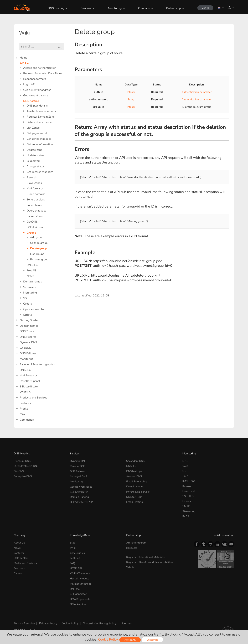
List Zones (33, 128)
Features (25, 403)
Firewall (187, 501)
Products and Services (33, 398)
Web (185, 466)
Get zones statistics (39, 139)
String (130, 99)
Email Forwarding (137, 481)
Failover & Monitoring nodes (37, 364)
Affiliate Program (137, 543)
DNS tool (76, 588)
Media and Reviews (26, 563)
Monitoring (113, 8)
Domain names (33, 282)
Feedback (20, 568)
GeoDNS (32, 222)
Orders (28, 304)
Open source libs (34, 309)
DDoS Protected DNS (27, 466)
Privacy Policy (47, 622)
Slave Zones (34, 183)
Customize (153, 640)
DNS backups (135, 471)
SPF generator (79, 593)
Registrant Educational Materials (146, 557)
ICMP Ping (189, 481)
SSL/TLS (188, 496)
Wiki (73, 548)
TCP (185, 476)
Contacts (19, 553)
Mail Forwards (29, 376)
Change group (39, 243)
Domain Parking (80, 496)
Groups (31, 233)
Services (84, 8)
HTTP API (76, 568)
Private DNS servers (139, 491)
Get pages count (37, 133)
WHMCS (25, 392)
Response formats (35, 79)
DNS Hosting (54, 8)
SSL (26, 298)
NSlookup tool (79, 603)
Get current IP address (37, 90)
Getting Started (30, 320)
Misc (23, 414)
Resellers (132, 548)
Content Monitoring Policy (96, 622)
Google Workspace (82, 486)
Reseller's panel (30, 381)
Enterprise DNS (24, 476)
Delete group (39, 248)
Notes (30, 276)
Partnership (172, 8)
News (17, 548)
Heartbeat (189, 491)
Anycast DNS (135, 476)
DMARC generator (82, 598)
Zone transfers (36, 200)
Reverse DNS (78, 466)
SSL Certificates (80, 491)
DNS (185, 461)
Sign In (204, 8)
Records (32, 177)
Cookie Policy (68, 622)
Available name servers (41, 111)
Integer (130, 92)
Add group (37, 237)
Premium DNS (23, 461)
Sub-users (30, 287)
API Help (26, 63)
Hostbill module (80, 578)
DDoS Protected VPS (83, 501)
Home (24, 58)
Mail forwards (35, 189)
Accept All (131, 640)
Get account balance (36, 95)
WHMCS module (81, 573)
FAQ (73, 563)
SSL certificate (29, 387)
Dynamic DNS (28, 342)
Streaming (189, 511)
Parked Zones (35, 216)
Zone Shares (34, 205)
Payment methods (81, 583)
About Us (20, 543)
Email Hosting (135, 501)
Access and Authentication (40, 68)
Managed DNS (79, 476)
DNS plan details (37, 106)
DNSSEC (32, 265)
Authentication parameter (195, 92)
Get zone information (40, 144)
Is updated (33, 161)
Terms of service (24, 622)
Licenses (122, 622)
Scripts (28, 315)
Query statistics (36, 211)
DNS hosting (31, 101)
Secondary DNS (136, 461)
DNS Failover (35, 227)
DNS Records (28, 337)
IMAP (186, 516)
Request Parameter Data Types (43, 73)
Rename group (39, 259)
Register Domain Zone (41, 117)
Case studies (78, 553)
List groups (37, 254)
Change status (36, 166)
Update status (35, 155)
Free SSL (32, 271)
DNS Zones (27, 331)
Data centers (22, 558)
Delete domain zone (39, 122)
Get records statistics (40, 172)
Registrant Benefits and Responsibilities (151, 562)
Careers (19, 573)
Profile (24, 409)
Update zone (35, 150)
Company (142, 8)
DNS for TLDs (135, 496)
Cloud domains (36, 194)
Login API (29, 84)
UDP (185, 471)
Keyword (188, 486)
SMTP (186, 506)
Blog (73, 543)
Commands (27, 420)
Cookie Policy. (108, 639)
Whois (130, 567)
